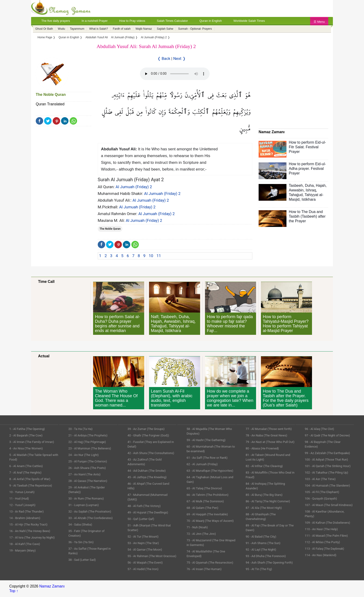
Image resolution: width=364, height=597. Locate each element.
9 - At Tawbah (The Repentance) (31, 486)
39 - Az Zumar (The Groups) (146, 429)
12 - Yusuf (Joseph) (22, 505)
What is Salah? (99, 29)
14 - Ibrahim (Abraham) (25, 518)
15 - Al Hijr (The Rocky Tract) (28, 524)
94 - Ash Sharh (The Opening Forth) (269, 563)
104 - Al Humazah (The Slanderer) (327, 486)
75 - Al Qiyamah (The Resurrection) (210, 563)
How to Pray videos (132, 21)
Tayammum (77, 29)
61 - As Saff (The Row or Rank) (207, 458)
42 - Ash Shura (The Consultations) (151, 453)
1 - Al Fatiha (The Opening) (27, 429)
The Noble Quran (51, 95)
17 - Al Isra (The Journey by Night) (32, 537)
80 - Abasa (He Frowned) (262, 448)
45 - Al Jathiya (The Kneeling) (147, 477)
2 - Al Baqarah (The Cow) (26, 435)
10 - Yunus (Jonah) (22, 492)
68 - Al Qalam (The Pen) (203, 508)
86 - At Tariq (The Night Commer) (268, 501)
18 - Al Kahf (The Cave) (25, 544)
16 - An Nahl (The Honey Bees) (30, 531)
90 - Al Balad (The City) (261, 537)
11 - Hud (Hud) (19, 499)
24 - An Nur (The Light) (84, 455)
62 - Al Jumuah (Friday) (202, 464)
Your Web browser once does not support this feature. (175, 74)
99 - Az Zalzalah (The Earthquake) (327, 453)
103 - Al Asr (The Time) (320, 479)
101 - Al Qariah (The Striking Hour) (328, 466)
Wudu (61, 29)
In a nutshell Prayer (95, 21)
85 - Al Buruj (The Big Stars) (264, 495)
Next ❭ (179, 58)
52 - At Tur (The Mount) (143, 537)
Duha (309, 186)
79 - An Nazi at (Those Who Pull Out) (270, 442)
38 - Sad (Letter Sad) (82, 560)
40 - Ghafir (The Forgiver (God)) (148, 435)
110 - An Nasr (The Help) (321, 529)
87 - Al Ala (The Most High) (264, 508)
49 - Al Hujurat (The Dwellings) (148, 512)
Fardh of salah (122, 29)
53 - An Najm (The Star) (143, 543)
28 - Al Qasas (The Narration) (88, 481)
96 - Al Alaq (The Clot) (319, 429)
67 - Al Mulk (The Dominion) (205, 501)
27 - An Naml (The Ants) (84, 474)
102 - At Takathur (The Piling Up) (327, 473)
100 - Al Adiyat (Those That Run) (326, 460)
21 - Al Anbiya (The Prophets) (88, 435)
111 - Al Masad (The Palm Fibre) (326, 536)
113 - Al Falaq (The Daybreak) (325, 549)
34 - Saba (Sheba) (80, 524)
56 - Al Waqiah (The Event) (145, 563)
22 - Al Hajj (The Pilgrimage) (87, 442)
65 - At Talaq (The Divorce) (204, 488)
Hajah (321, 186)
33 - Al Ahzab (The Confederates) (91, 518)
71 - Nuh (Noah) (197, 527)
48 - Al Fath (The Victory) (144, 506)
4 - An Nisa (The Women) (26, 448)
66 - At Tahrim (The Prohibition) (208, 495)
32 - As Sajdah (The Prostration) (90, 511)
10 (151, 256)
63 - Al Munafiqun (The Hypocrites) (210, 471)
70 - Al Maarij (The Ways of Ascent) (210, 521)
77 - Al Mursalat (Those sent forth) (269, 429)
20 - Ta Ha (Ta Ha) (81, 429)
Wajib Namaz (144, 29)
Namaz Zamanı (52, 586)
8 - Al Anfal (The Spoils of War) (30, 479)
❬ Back (164, 58)
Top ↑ (14, 591)
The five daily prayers (56, 21)
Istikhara (309, 199)
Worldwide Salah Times (249, 21)
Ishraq (311, 190)
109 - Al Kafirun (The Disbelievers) (327, 523)
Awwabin (296, 190)
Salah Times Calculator (172, 21)
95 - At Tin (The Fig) (259, 569)
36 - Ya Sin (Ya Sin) (81, 542)
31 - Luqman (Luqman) (84, 505)
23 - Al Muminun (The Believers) (90, 448)
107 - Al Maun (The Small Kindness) (329, 505)
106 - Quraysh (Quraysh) (321, 499)
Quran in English (211, 21)
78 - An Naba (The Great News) (266, 435)
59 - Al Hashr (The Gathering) (206, 440)
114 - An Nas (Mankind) (321, 555)
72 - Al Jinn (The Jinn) (201, 534)
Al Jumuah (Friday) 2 (134, 187)
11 (159, 256)
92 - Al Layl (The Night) (261, 550)
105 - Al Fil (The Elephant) (322, 492)
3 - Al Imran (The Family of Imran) (32, 442)
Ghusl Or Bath (44, 29)
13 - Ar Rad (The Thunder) (26, 511)
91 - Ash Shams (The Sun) (263, 543)
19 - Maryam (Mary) (22, 550)
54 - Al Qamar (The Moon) (145, 550)
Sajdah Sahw (165, 29)
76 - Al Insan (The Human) (204, 569)
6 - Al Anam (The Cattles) (26, 466)
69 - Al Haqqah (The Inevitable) (207, 514)
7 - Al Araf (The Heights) (25, 473)
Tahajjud (296, 195)
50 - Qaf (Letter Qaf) (141, 519)
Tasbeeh (296, 186)
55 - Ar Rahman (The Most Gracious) (152, 556)
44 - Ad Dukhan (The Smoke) (147, 471)
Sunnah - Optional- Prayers (195, 29)
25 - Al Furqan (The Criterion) (88, 461)
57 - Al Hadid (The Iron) (143, 569)
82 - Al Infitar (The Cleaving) (264, 466)
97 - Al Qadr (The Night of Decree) (327, 435)
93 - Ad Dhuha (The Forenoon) (266, 556)
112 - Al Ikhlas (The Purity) (322, 542)
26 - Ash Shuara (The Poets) (87, 468)
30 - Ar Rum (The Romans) (86, 499)
